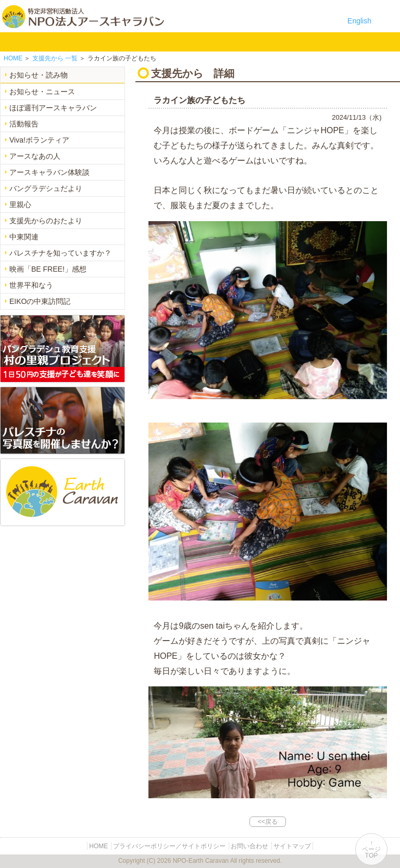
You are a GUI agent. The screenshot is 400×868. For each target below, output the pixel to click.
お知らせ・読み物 (39, 75)
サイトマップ (292, 846)
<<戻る (268, 822)
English (359, 21)
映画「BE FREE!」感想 (48, 269)
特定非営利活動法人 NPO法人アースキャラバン (83, 17)
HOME (13, 42)
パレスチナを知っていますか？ (60, 253)
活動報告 (24, 124)
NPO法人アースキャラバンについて (58, 42)
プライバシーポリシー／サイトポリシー (169, 846)
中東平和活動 (172, 42)
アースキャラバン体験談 (49, 172)
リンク (303, 42)
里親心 (20, 205)
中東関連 (24, 237)
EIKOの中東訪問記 (40, 301)
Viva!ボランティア (39, 140)
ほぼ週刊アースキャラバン (53, 108)
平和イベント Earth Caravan (139, 42)
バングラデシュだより (46, 188)
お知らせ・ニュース (42, 92)
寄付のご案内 (238, 42)
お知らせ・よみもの (205, 42)
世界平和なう (31, 285)
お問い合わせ (271, 42)
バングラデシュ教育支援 (107, 42)
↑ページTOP (371, 849)
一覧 (55, 58)
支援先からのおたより (46, 221)
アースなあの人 (35, 156)
